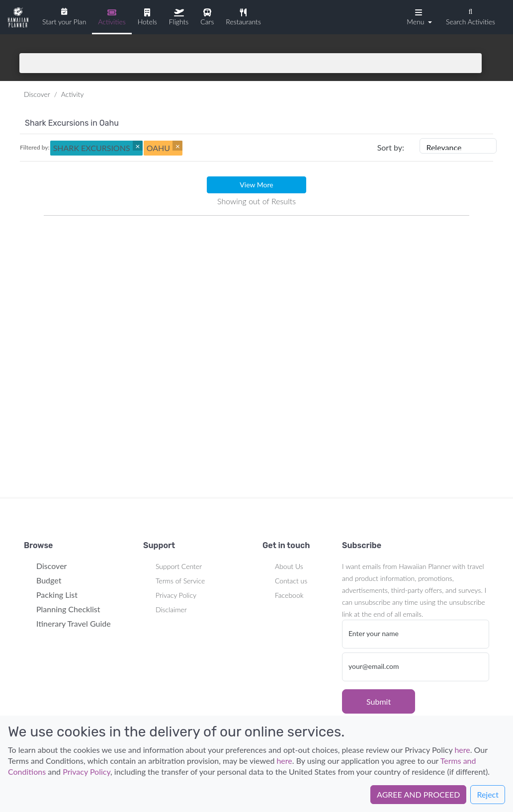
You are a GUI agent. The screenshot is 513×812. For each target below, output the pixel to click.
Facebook (289, 595)
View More (256, 185)
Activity (73, 94)
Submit (379, 701)
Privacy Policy (176, 595)
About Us (289, 566)
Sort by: (391, 147)
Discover (37, 94)
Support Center (179, 566)
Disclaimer (171, 609)
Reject (488, 794)
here (462, 750)
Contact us (291, 581)
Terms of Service (180, 581)
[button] (418, 16)
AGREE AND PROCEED (418, 794)
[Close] (138, 146)
